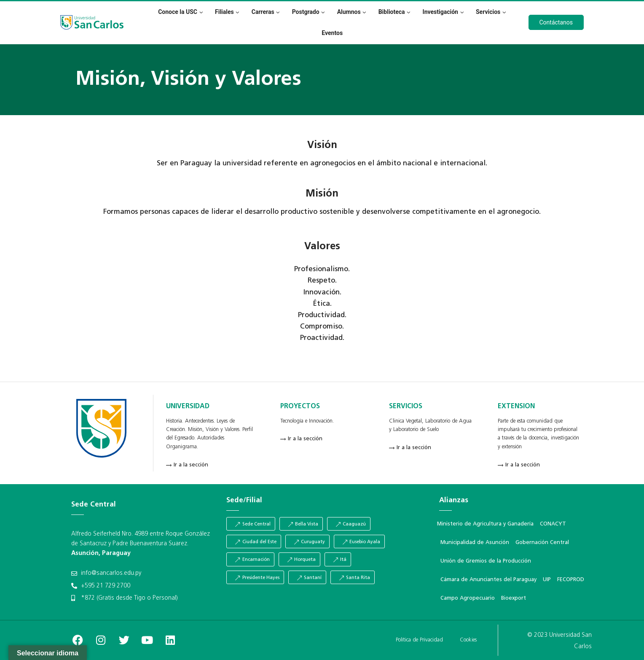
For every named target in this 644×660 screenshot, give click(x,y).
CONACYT (553, 524)
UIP (547, 580)
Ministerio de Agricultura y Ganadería (485, 524)
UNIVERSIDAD (188, 407)
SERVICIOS (406, 407)
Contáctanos (556, 22)
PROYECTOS (300, 407)
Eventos (332, 33)
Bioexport (514, 598)
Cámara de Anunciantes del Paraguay (488, 580)
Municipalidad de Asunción (475, 543)
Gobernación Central (542, 543)
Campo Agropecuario (468, 598)
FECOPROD (571, 580)
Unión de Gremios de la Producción (486, 561)
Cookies (468, 640)
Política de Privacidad (419, 640)
